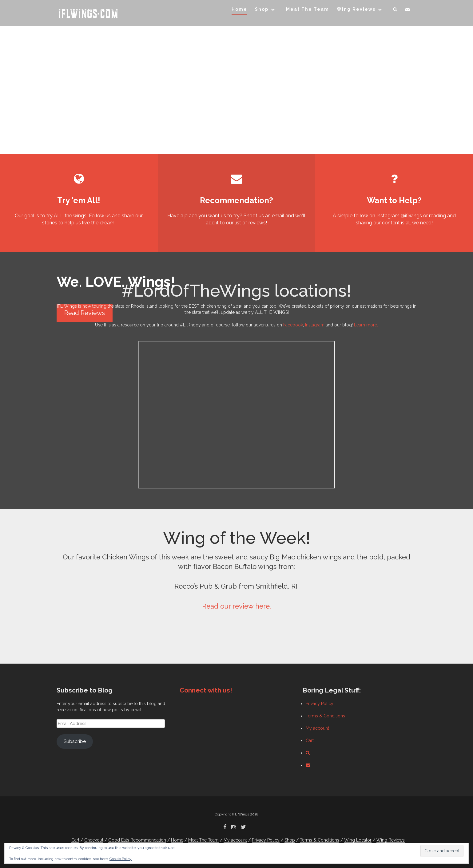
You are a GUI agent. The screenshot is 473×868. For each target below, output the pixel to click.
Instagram (315, 325)
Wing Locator (358, 840)
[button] (395, 10)
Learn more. (366, 325)
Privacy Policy (320, 704)
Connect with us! (206, 690)
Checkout (94, 840)
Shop (262, 9)
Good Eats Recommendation (137, 840)
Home (239, 9)
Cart (310, 740)
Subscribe (75, 741)
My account (317, 728)
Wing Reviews (356, 9)
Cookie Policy (121, 859)
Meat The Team (308, 9)
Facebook (293, 325)
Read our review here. (236, 606)
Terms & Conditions (325, 716)
